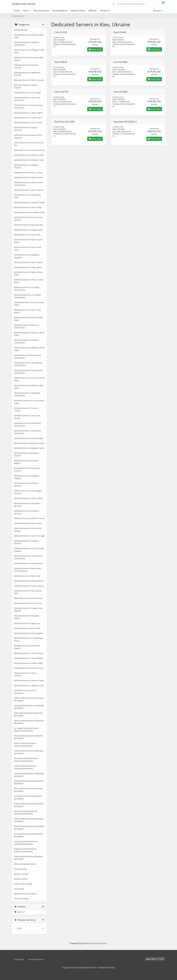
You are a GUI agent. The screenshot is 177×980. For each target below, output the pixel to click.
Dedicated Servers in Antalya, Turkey (29, 160)
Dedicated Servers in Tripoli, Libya (28, 118)
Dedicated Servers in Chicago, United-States (29, 51)
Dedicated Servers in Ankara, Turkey (29, 155)
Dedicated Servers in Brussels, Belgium (26, 462)
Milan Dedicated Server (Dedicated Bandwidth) (28, 790)
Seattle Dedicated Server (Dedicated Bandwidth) (29, 752)
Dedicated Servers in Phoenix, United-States (29, 334)
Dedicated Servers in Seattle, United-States (29, 387)
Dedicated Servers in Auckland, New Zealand (29, 59)
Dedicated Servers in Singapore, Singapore (27, 256)
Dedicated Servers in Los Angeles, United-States (28, 296)
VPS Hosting (19, 889)
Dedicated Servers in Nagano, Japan (28, 230)
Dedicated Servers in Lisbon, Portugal (29, 536)
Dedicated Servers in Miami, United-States (29, 319)
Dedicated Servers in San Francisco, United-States (28, 372)
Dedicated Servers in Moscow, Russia (29, 581)
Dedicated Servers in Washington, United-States (28, 424)
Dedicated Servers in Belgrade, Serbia (29, 448)
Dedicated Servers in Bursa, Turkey (28, 173)
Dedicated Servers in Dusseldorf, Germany (27, 505)
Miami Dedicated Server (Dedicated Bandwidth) (28, 737)
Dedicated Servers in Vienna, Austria (29, 668)
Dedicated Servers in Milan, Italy (27, 576)
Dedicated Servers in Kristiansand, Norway (28, 530)
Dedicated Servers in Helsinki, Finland (29, 518)
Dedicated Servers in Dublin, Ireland (29, 498)
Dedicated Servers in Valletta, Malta (28, 663)
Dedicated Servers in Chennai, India (28, 178)
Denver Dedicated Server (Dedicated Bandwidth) (29, 722)
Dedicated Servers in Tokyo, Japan (28, 267)
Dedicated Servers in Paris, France (28, 603)
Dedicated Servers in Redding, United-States (29, 349)
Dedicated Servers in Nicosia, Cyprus (29, 586)
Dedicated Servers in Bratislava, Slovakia (27, 454)
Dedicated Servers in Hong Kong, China (27, 196)
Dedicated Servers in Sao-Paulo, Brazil (29, 150)
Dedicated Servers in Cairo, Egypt (27, 93)
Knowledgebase (60, 10)
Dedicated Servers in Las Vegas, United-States (27, 289)
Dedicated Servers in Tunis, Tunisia (28, 123)
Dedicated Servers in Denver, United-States (29, 281)
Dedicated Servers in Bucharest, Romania (27, 470)
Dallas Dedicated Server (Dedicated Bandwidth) (28, 714)
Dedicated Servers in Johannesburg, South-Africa (28, 107)
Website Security (21, 30)
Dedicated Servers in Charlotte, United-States (27, 44)
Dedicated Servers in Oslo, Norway (28, 598)
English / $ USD (155, 959)
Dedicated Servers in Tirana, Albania (29, 658)
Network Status (78, 10)
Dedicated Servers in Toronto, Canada (26, 409)
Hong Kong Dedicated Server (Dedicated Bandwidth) (26, 843)
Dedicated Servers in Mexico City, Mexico (28, 311)
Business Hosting (21, 874)
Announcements (41, 10)
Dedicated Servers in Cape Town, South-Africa (27, 99)
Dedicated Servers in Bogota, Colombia (26, 129)
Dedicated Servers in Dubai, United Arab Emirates (28, 184)
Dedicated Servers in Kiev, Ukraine (28, 523)
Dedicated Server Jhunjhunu (25, 894)
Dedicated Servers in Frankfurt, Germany (27, 512)
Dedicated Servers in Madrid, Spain (28, 563)
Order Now (95, 49)
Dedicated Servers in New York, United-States (27, 326)
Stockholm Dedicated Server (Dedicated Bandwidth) (26, 813)
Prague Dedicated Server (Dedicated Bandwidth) (29, 805)
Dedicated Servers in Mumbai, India (28, 225)
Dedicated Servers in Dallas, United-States (28, 273)
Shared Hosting (20, 869)
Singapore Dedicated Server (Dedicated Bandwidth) (25, 850)
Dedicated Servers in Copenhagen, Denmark (28, 492)
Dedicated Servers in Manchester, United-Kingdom (28, 570)
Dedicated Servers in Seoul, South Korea (28, 249)
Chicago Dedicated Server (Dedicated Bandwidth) (29, 707)
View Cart (19, 912)
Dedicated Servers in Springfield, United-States (27, 394)
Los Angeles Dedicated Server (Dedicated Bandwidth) (26, 730)
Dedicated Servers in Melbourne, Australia (27, 74)
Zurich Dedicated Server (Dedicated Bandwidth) (28, 835)
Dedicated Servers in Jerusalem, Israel (29, 212)
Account (157, 10)
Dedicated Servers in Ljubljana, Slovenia (26, 542)
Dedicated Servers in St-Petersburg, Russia (28, 639)
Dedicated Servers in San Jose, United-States (29, 379)
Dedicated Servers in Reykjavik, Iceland (27, 617)
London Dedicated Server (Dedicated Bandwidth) (29, 775)
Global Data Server (24, 4)
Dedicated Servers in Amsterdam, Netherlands (28, 432)
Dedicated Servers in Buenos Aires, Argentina (28, 136)
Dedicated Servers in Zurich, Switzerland (25, 692)
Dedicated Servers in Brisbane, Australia (26, 66)
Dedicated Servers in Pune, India (27, 235)
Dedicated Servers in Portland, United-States (26, 341)
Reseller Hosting (21, 879)
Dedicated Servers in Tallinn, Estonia (29, 653)
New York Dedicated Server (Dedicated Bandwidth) (25, 745)
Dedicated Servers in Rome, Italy (27, 628)
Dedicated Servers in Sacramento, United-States (28, 357)
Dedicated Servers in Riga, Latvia (27, 623)
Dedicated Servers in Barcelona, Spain (29, 443)
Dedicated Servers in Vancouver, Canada (27, 417)
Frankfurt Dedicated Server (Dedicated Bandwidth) (25, 767)
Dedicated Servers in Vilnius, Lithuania (25, 674)
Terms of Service (36, 959)
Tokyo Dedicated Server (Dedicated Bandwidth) (28, 858)
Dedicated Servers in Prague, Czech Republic (28, 610)
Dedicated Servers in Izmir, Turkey (28, 207)
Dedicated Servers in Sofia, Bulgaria (28, 633)
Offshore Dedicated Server (25, 864)
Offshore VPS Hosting (23, 884)
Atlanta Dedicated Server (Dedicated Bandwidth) (29, 699)
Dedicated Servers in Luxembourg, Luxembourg (28, 557)
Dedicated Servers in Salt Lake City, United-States (28, 364)
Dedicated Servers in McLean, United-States (29, 304)
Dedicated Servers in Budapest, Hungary (27, 477)
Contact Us (105, 10)
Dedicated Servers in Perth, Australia (29, 80)
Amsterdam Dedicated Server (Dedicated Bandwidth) (26, 760)
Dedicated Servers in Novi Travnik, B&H (28, 592)
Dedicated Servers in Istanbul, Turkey (29, 202)
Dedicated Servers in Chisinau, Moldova (26, 485)
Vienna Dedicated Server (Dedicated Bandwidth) (29, 820)
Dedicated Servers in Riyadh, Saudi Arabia (28, 241)
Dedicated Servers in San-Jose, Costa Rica (29, 144)
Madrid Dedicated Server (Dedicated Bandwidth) (29, 782)
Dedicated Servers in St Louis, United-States (29, 402)
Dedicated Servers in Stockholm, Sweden (27, 647)
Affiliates (93, 10)
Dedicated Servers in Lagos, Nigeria (28, 113)
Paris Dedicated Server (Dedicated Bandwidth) (28, 797)
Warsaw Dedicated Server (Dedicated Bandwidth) (29, 828)
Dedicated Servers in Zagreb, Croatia (29, 686)
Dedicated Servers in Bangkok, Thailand (26, 166)
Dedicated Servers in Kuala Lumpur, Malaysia (29, 219)
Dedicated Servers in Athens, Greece (29, 438)
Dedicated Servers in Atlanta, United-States (29, 36)
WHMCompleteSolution (95, 943)
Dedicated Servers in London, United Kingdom (29, 550)
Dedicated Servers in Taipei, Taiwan (28, 262)
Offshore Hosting (21, 899)
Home (17, 10)
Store (26, 10)
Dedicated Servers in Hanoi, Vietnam (29, 190)
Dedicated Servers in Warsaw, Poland (29, 681)
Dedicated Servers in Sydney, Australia (26, 86)
